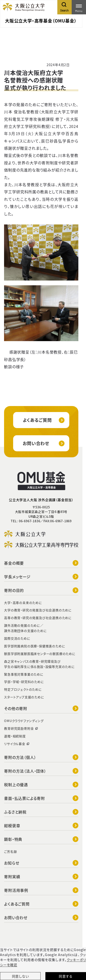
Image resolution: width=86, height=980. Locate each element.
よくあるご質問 (43, 420)
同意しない (20, 976)
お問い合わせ (43, 443)
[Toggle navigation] (79, 7)
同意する (66, 976)
